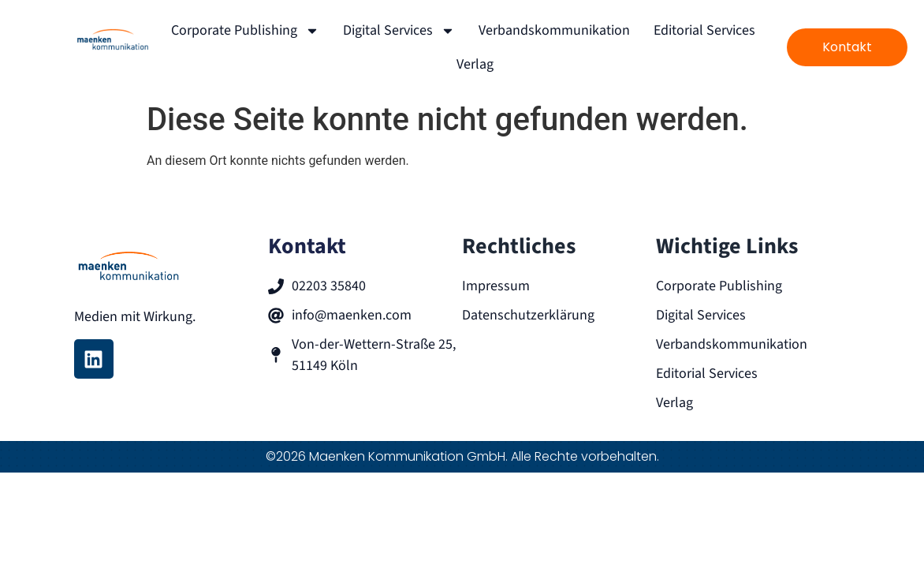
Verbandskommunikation (554, 30)
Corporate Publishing (245, 31)
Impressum (496, 286)
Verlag (475, 64)
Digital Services (399, 31)
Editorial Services (704, 30)
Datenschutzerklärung (528, 315)
